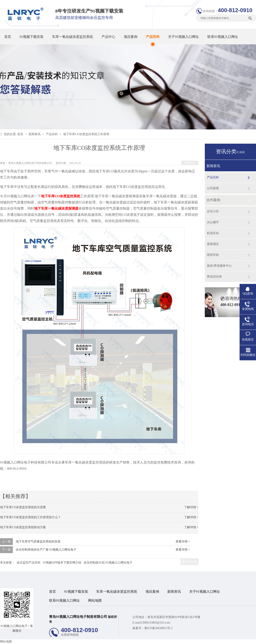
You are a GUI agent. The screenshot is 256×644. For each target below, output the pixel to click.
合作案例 (213, 200)
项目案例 (131, 37)
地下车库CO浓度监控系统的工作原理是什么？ (30, 517)
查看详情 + (183, 542)
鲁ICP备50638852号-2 (158, 628)
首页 (8, 37)
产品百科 (153, 37)
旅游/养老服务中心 (219, 266)
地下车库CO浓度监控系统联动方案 (23, 527)
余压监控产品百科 (29, 563)
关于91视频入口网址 (183, 37)
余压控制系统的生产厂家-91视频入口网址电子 (46, 550)
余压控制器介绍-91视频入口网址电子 (108, 563)
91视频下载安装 (32, 37)
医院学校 (213, 255)
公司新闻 (213, 188)
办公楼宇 (213, 222)
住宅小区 (213, 211)
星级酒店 (213, 244)
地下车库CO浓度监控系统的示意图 (23, 507)
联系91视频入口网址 (223, 37)
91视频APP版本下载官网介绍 (62, 563)
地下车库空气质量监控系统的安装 (38, 542)
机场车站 (213, 233)
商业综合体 (214, 277)
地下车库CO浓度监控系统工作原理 (86, 134)
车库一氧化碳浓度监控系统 (73, 37)
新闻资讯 (35, 134)
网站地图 (95, 600)
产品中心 (108, 37)
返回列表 (190, 163)
